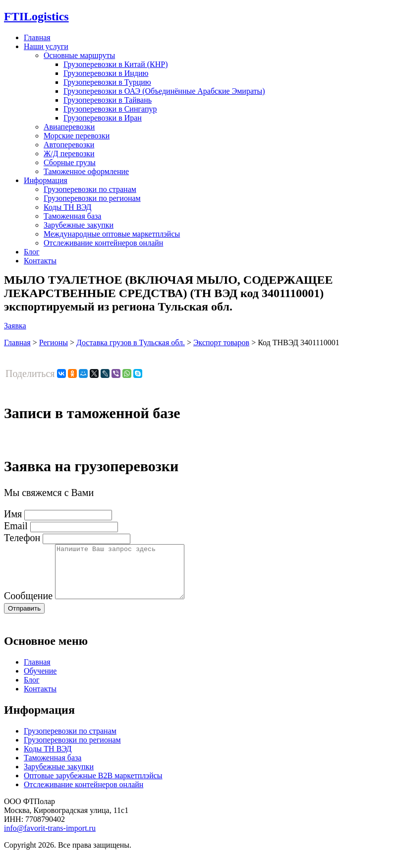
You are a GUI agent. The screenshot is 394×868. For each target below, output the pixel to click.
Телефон (22, 538)
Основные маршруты (79, 55)
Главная (37, 37)
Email (16, 526)
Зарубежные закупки (79, 225)
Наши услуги (46, 46)
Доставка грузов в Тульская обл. (131, 342)
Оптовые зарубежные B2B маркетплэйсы (93, 786)
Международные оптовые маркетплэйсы (112, 234)
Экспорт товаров (221, 342)
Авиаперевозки (69, 127)
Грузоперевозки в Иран (103, 118)
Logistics (36, 16)
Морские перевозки (77, 136)
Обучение (40, 681)
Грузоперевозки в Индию (106, 73)
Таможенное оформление (86, 171)
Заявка (15, 326)
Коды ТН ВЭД (67, 207)
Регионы (54, 342)
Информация (46, 180)
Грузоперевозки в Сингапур (110, 109)
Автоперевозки (69, 145)
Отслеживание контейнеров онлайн (103, 243)
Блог (32, 252)
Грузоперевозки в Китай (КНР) (116, 64)
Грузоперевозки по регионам (92, 198)
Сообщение (28, 606)
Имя (13, 514)
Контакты (40, 261)
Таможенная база (72, 216)
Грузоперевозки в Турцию (107, 82)
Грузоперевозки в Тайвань (108, 100)
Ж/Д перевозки (69, 154)
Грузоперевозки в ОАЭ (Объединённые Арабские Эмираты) (164, 91)
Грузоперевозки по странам (90, 189)
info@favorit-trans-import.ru (50, 838)
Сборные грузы (70, 162)
